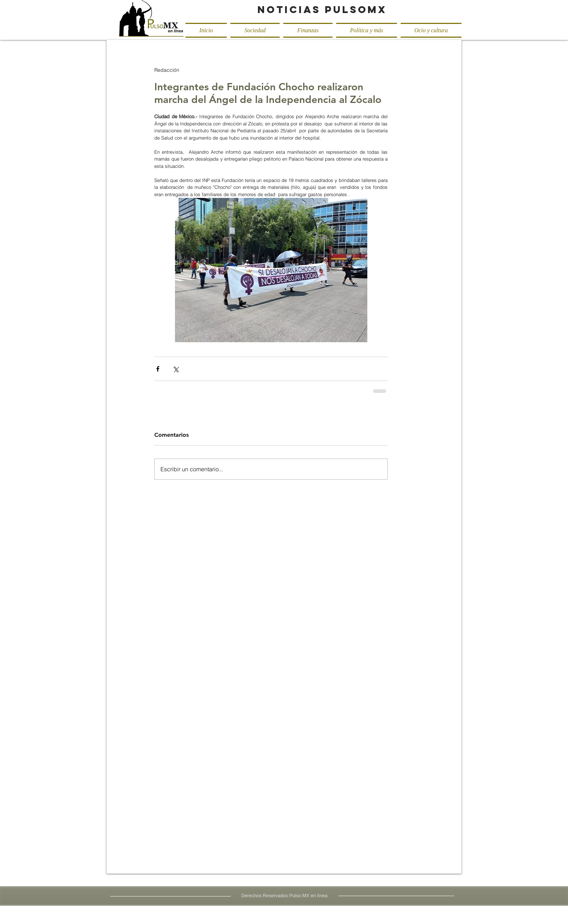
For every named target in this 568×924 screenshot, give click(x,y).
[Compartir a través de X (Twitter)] (176, 369)
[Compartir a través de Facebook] (158, 369)
